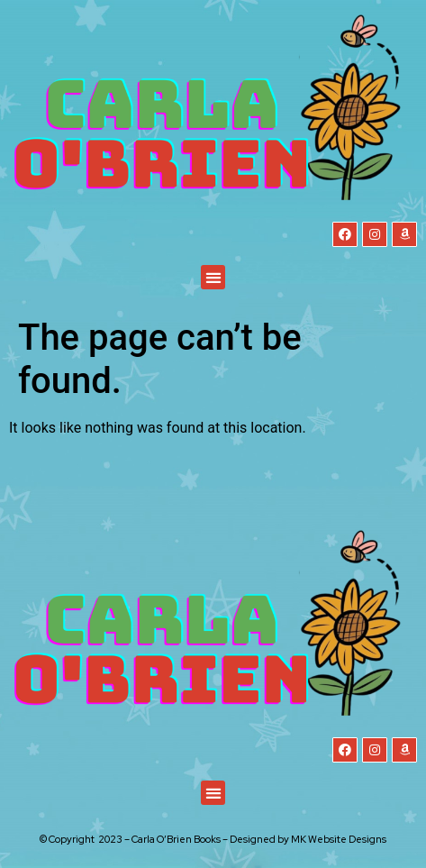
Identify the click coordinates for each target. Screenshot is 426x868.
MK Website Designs (339, 839)
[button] (213, 277)
